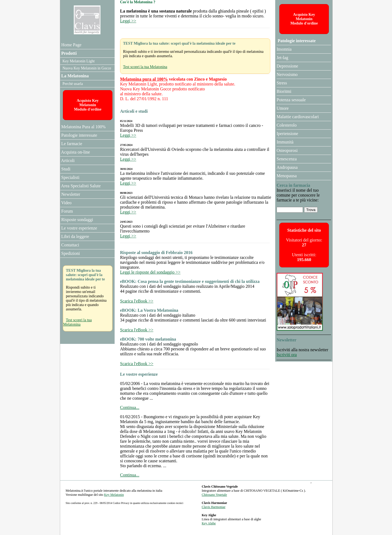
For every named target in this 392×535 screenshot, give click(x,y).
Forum (67, 211)
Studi (65, 169)
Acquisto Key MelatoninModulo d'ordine (304, 19)
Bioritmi (284, 91)
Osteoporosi (287, 150)
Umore (283, 108)
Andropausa (287, 167)
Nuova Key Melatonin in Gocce (86, 68)
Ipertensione (287, 134)
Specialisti (70, 177)
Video (66, 203)
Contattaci (70, 245)
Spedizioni (70, 253)
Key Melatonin (114, 495)
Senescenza (287, 159)
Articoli (67, 160)
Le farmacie (71, 144)
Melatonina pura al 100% (144, 79)
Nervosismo (287, 74)
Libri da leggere (75, 236)
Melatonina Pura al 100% (83, 127)
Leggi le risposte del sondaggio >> (150, 272)
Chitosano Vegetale (214, 495)
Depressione (287, 66)
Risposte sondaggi (77, 220)
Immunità (285, 142)
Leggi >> (128, 21)
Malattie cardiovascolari (298, 117)
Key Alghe (209, 523)
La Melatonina (74, 76)
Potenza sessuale (291, 100)
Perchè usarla (72, 84)
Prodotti (68, 53)
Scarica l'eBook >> (137, 301)
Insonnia (284, 49)
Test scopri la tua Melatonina (145, 67)
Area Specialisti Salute (80, 186)
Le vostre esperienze (79, 228)
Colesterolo (287, 125)
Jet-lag (282, 58)
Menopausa (287, 176)
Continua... (130, 407)
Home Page (71, 45)
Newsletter (70, 194)
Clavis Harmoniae (214, 507)
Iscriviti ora (287, 355)
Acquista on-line (75, 152)
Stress (282, 83)
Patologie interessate (296, 41)
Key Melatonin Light (78, 61)
